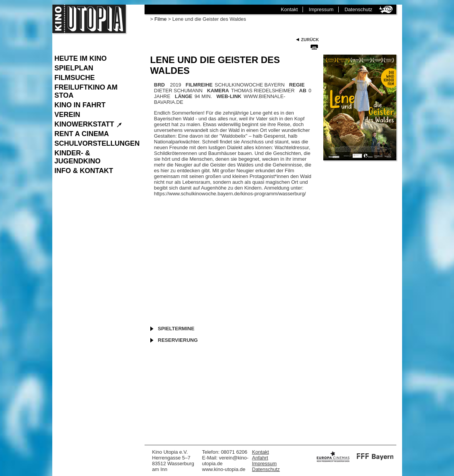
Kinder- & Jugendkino (78, 157)
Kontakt (289, 9)
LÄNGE (184, 96)
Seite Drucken (314, 47)
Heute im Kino (81, 58)
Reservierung (178, 340)
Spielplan (74, 68)
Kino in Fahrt (80, 105)
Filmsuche (75, 78)
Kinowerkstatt (89, 124)
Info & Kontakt (84, 171)
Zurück (310, 40)
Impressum (321, 9)
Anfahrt (260, 458)
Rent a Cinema (82, 134)
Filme (161, 19)
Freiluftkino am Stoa (86, 91)
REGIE (297, 85)
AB (303, 91)
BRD (160, 85)
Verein (67, 115)
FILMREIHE (199, 85)
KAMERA (218, 91)
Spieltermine (176, 329)
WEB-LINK (229, 96)
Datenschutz (358, 9)
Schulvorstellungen (96, 143)
